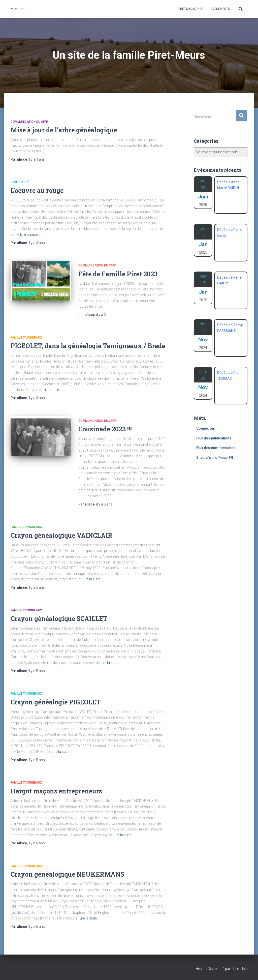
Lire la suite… (30, 234)
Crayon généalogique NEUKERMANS (67, 874)
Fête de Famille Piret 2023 (118, 274)
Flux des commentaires (216, 448)
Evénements (220, 9)
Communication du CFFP (29, 122)
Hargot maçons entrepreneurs (56, 791)
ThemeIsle (239, 969)
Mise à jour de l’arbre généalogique (64, 130)
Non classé (20, 182)
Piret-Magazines (190, 9)
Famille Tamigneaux (26, 338)
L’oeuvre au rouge (37, 190)
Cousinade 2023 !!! (105, 429)
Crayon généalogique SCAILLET (59, 619)
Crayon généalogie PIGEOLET (56, 702)
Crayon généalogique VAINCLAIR (61, 535)
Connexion (205, 428)
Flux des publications (214, 438)
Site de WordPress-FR (215, 458)
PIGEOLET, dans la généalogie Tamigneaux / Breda (88, 346)
